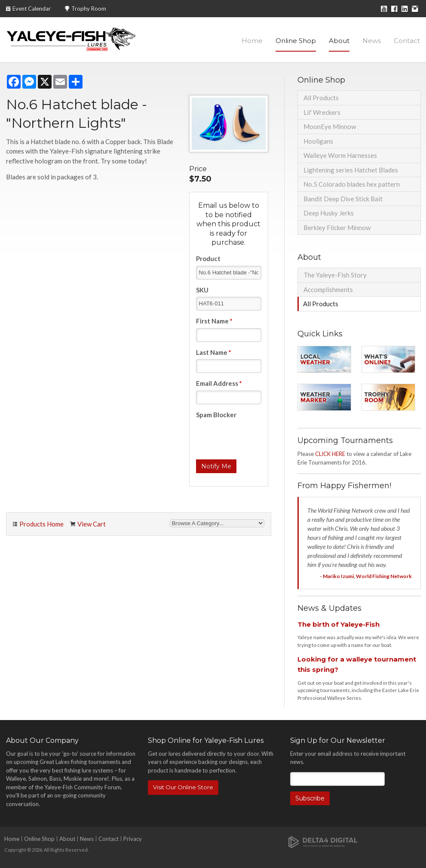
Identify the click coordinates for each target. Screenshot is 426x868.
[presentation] (261, 438)
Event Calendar (32, 9)
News (372, 41)
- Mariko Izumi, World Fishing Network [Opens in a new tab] (366, 576)
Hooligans (318, 141)
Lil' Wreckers (322, 112)
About (339, 41)
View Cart (92, 524)
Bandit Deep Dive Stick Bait (343, 199)
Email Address (219, 383)
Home (252, 41)
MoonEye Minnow (330, 126)
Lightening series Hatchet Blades (351, 170)
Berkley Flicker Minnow (337, 228)
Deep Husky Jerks (329, 213)
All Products (321, 98)
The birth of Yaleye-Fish (339, 624)
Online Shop (296, 41)
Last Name (214, 352)
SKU (202, 290)
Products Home (41, 524)
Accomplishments (328, 289)
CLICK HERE (330, 454)
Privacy (133, 839)
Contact (407, 41)
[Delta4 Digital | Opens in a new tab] (323, 842)
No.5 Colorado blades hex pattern (352, 184)
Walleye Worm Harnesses (340, 155)
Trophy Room (89, 9)
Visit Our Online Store (183, 787)
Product (208, 259)
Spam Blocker (216, 415)
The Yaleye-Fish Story (335, 275)
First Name (214, 321)
